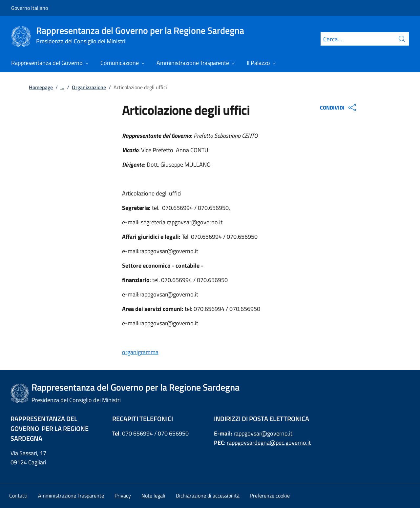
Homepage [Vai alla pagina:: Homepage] (41, 87)
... (62, 87)
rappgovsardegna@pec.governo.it (269, 443)
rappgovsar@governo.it (263, 433)
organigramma (140, 352)
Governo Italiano (30, 8)
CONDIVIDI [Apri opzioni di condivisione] (339, 108)
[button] (270, 496)
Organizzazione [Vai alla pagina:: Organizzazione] (89, 87)
